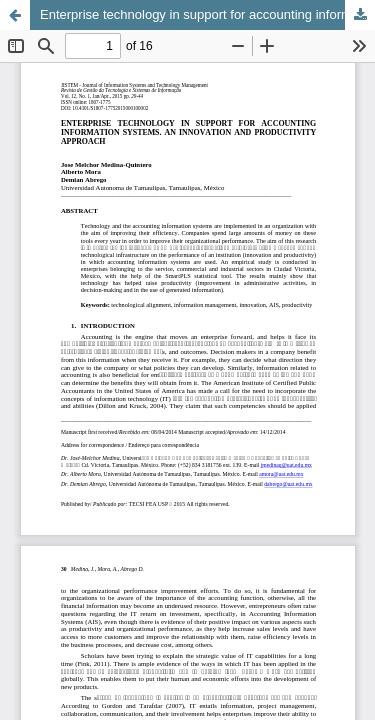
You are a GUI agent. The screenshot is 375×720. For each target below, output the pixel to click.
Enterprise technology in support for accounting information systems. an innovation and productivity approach (207, 14)
